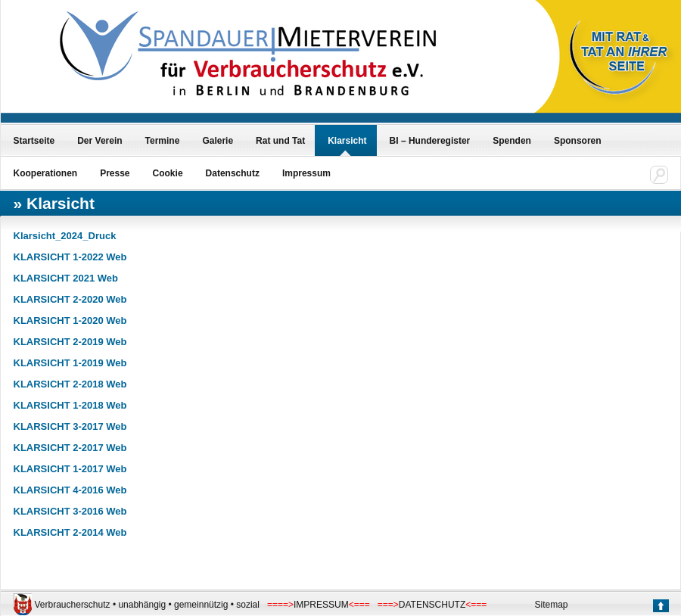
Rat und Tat (280, 141)
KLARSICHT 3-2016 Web (70, 511)
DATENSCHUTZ (432, 605)
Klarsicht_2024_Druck (65, 236)
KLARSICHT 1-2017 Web (70, 469)
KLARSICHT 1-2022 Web (70, 257)
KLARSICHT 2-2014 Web (70, 532)
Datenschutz (233, 173)
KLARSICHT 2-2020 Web (70, 299)
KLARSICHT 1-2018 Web (70, 405)
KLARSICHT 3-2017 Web (70, 426)
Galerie (218, 141)
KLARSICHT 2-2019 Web (70, 342)
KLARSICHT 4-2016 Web (70, 490)
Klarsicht (347, 141)
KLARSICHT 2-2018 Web (70, 384)
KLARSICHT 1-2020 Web (70, 320)
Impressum (306, 173)
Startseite (34, 141)
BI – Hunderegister (430, 141)
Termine (163, 141)
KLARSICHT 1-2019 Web (70, 363)
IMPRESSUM (321, 605)
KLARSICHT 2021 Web (66, 278)
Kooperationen (46, 173)
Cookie (168, 173)
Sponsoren (578, 141)
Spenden (512, 141)
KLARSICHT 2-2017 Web (70, 448)
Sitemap (552, 605)
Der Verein (100, 141)
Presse (115, 173)
